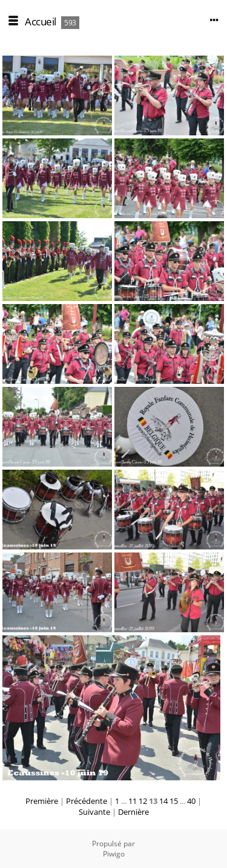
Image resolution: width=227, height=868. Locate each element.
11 (133, 801)
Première (42, 801)
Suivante (94, 812)
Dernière (133, 812)
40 (191, 801)
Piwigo (114, 854)
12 (143, 801)
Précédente (87, 801)
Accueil (41, 21)
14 (163, 801)
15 (174, 801)
